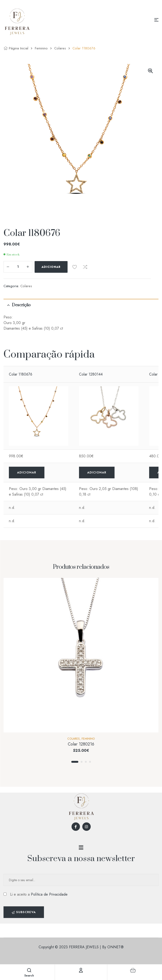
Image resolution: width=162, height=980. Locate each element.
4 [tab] (90, 762)
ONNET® (115, 947)
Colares (60, 48)
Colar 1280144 (91, 374)
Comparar (85, 267)
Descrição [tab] (21, 305)
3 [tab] (86, 762)
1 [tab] (75, 762)
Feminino (41, 48)
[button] (81, 847)
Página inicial (19, 48)
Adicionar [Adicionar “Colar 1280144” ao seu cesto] (97, 472)
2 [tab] (82, 762)
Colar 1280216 (81, 744)
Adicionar (51, 267)
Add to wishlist (75, 267)
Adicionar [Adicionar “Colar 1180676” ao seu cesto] (27, 472)
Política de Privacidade (49, 894)
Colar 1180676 (21, 374)
